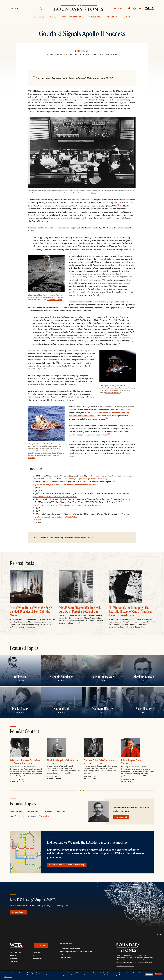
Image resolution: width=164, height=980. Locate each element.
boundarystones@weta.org (70, 948)
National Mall (61, 709)
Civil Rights (16, 816)
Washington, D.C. (73, 17)
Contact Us (14, 962)
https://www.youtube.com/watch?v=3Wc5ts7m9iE (55, 496)
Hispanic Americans (61, 677)
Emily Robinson (57, 55)
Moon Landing (57, 538)
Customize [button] (149, 974)
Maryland (95, 17)
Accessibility (37, 959)
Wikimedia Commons (55, 300)
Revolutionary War (103, 677)
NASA (93, 193)
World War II (62, 812)
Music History (20, 709)
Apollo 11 (45, 538)
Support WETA (15, 953)
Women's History (103, 709)
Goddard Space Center (75, 538)
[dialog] (82, 975)
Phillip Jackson (19, 782)
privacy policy (8, 977)
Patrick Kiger (55, 779)
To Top (159, 935)
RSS (34, 956)
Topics (126, 17)
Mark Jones (91, 779)
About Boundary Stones (125, 966)
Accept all (158, 974)
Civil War (49, 812)
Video (53, 17)
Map (62, 955)
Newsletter (37, 953)
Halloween (20, 677)
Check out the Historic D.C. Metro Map (67, 865)
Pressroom (14, 959)
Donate (119, 9)
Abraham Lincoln (144, 677)
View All (43, 816)
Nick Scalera (129, 782)
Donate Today (18, 912)
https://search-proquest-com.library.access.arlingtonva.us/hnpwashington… (67, 505)
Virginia (112, 17)
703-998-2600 (65, 957)
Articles (39, 17)
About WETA (15, 956)
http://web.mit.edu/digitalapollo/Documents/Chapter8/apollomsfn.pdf (64, 485)
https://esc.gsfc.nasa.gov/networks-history (88, 479)
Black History (144, 709)
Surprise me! (121, 817)
